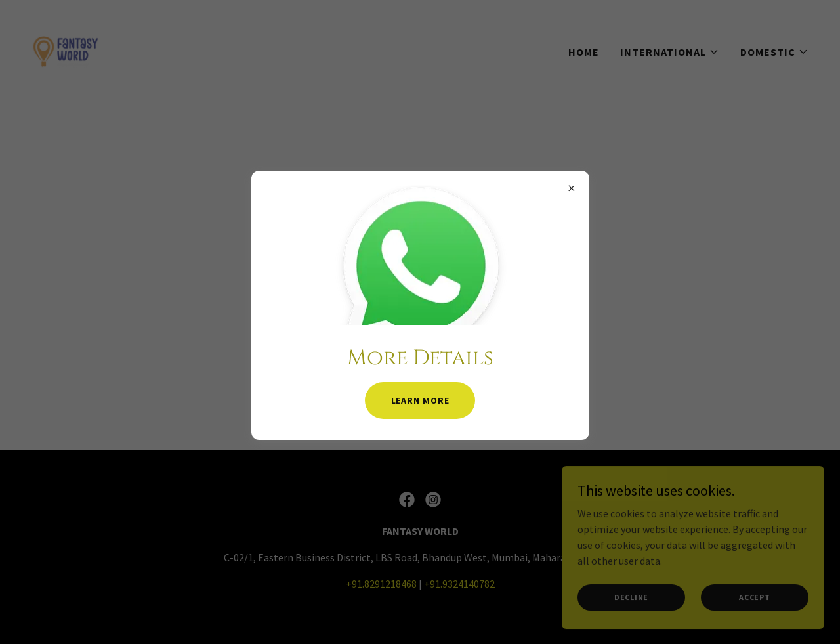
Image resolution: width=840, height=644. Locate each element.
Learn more (420, 400)
